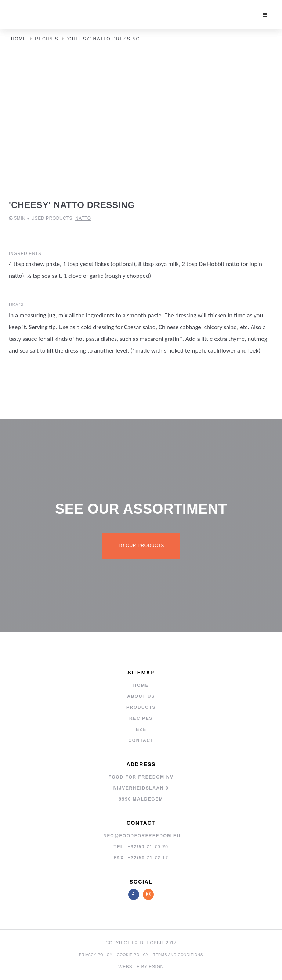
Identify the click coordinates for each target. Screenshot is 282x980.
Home (19, 39)
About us (141, 696)
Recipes (47, 39)
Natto (83, 218)
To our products (141, 546)
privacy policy (96, 955)
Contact (141, 740)
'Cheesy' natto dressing (104, 39)
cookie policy (133, 955)
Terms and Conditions (178, 955)
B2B (141, 729)
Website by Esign (141, 967)
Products (141, 707)
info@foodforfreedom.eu (141, 836)
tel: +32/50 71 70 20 (141, 847)
